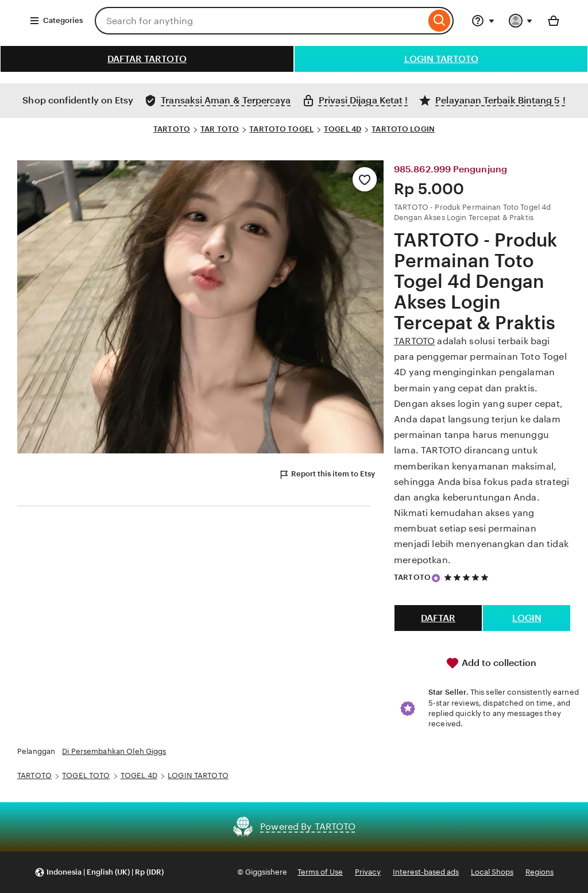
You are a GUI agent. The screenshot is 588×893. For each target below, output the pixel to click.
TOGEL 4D (343, 129)
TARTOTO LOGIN (403, 129)
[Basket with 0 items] (554, 21)
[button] (99, 873)
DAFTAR (438, 618)
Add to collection (491, 663)
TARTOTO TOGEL (281, 129)
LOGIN (527, 618)
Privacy (368, 872)
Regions (539, 872)
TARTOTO (172, 129)
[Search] (440, 21)
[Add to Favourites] (365, 179)
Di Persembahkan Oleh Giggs (114, 751)
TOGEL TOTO (86, 775)
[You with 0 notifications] (521, 21)
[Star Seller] (436, 578)
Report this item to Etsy (327, 475)
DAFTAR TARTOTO (147, 59)
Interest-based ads (426, 872)
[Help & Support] (483, 21)
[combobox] (260, 21)
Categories (56, 21)
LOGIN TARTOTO (441, 59)
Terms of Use (320, 872)
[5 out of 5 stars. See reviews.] (468, 577)
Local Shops (492, 872)
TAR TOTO (220, 129)
